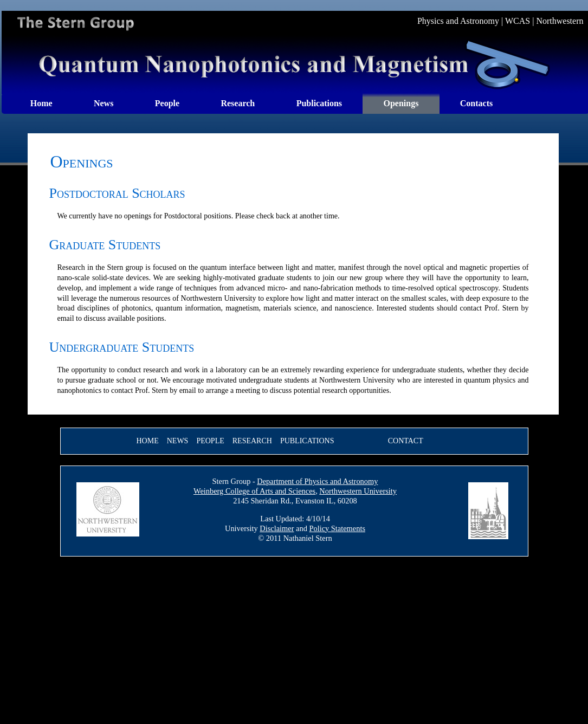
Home (41, 103)
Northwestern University (358, 491)
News (104, 103)
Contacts (476, 103)
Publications (319, 103)
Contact (406, 441)
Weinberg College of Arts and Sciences (254, 491)
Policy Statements (337, 528)
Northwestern (560, 21)
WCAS (518, 21)
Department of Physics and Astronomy (317, 481)
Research (238, 103)
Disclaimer (277, 528)
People (167, 103)
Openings (401, 103)
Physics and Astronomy (458, 21)
